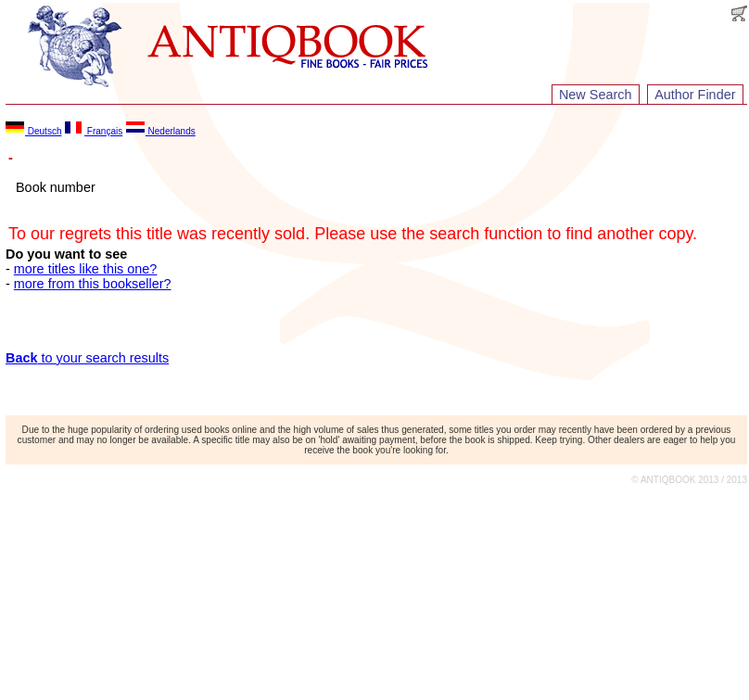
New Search (595, 95)
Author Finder (695, 95)
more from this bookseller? (93, 284)
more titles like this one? (86, 269)
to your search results (87, 358)
